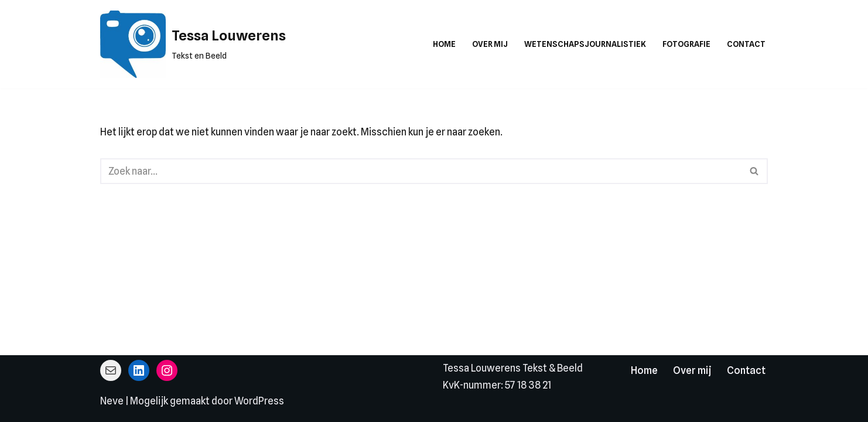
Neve (112, 401)
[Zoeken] (421, 171)
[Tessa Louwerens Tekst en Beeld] (193, 44)
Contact (746, 44)
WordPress (259, 401)
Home (444, 44)
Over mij (490, 44)
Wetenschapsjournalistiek (585, 44)
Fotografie (686, 44)
